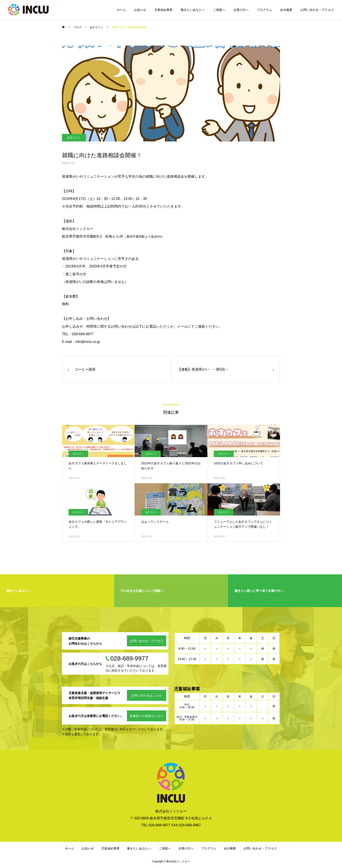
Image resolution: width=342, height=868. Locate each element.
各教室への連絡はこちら (147, 716)
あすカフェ (74, 138)
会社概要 (286, 10)
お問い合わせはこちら (147, 695)
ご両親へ (219, 10)
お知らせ (140, 10)
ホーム (121, 10)
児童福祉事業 (163, 10)
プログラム (264, 10)
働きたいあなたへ (193, 10)
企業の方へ (241, 10)
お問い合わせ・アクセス (317, 10)
